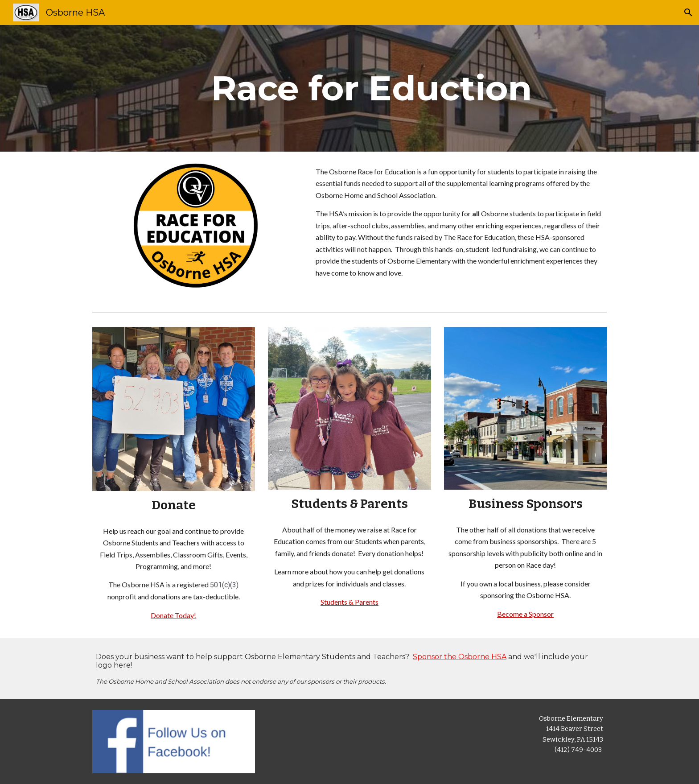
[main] (371, 88)
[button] (688, 12)
